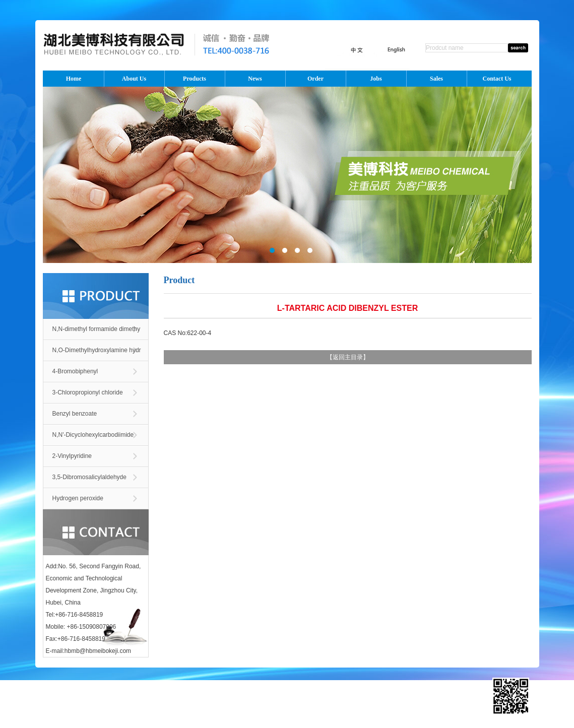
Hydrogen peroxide (78, 498)
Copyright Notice (394, 700)
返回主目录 (348, 357)
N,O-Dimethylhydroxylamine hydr (97, 350)
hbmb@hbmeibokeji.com (98, 651)
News (255, 79)
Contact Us (497, 79)
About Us (134, 79)
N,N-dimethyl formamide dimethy (97, 329)
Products (195, 79)
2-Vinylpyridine (72, 456)
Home (74, 79)
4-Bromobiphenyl (75, 371)
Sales (436, 79)
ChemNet (295, 700)
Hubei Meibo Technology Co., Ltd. (143, 700)
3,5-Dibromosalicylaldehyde (89, 477)
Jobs (376, 79)
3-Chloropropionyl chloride (88, 392)
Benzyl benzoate (75, 414)
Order (315, 79)
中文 (243, 685)
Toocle (361, 700)
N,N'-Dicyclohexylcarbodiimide (93, 435)
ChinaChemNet (330, 700)
